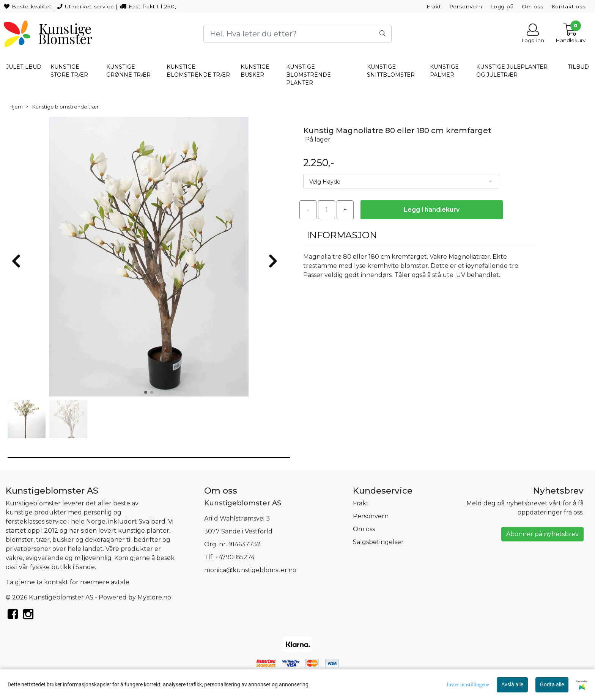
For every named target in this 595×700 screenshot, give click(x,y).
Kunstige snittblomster (391, 71)
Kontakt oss (568, 6)
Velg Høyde (325, 182)
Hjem (16, 107)
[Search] (297, 34)
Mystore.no (154, 597)
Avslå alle (512, 684)
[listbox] (401, 181)
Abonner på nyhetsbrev (542, 534)
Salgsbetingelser (378, 542)
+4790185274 (235, 557)
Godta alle (552, 684)
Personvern (466, 6)
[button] (146, 392)
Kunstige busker (255, 71)
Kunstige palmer (444, 71)
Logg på (502, 6)
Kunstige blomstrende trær (198, 71)
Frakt (434, 6)
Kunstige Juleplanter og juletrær (512, 71)
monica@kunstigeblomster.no (250, 570)
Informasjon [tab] (342, 235)
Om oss (533, 6)
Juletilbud (24, 67)
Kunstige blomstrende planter (309, 75)
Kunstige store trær (69, 71)
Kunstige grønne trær (128, 71)
